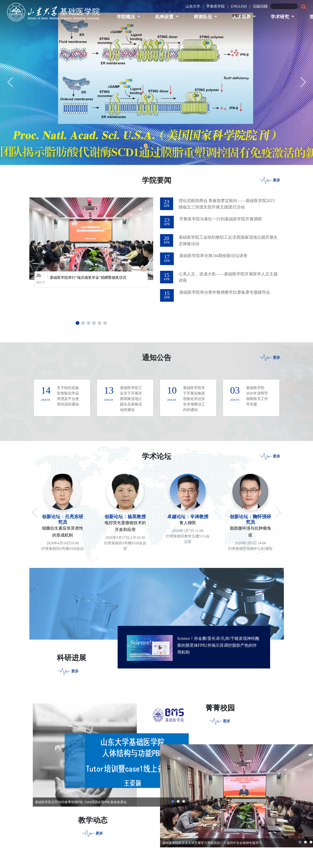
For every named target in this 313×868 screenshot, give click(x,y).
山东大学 (193, 6)
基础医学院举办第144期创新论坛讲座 (213, 256)
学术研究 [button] (281, 17)
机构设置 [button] (165, 17)
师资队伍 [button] (204, 17)
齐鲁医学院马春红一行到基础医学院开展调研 (221, 219)
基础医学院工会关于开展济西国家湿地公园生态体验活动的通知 (131, 399)
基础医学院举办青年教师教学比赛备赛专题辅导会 (225, 292)
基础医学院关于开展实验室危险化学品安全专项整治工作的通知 (194, 399)
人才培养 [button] (242, 17)
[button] (146, 145)
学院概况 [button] (126, 17)
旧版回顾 (260, 6)
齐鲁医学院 (216, 6)
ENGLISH (239, 6)
